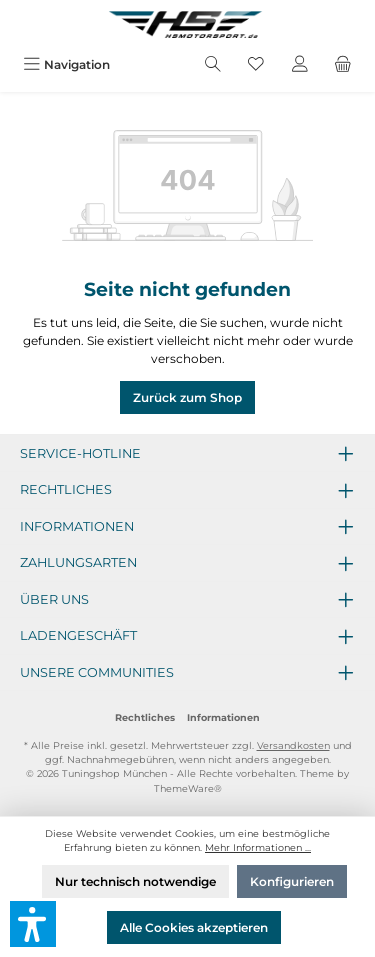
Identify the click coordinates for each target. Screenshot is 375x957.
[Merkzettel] (256, 64)
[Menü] (66, 64)
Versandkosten (293, 745)
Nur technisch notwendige (135, 881)
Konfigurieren (292, 881)
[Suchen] (213, 64)
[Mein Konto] (300, 64)
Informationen (223, 717)
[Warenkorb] (343, 64)
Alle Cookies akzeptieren (194, 927)
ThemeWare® (188, 788)
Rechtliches (145, 717)
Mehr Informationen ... (258, 847)
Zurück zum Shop (187, 397)
